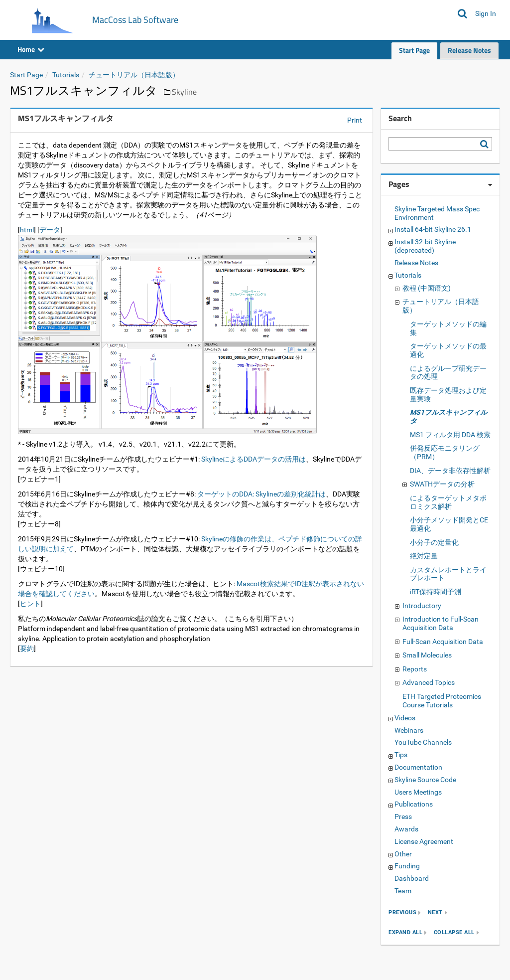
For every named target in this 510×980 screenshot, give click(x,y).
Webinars (409, 730)
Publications (414, 804)
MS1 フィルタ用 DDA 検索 (450, 435)
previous (402, 912)
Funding (407, 866)
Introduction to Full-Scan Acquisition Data (441, 623)
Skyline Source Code (425, 780)
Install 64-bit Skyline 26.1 (433, 229)
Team (403, 891)
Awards (406, 829)
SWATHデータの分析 (442, 484)
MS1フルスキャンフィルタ (448, 416)
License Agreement (424, 841)
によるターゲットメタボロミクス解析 (448, 502)
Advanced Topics (429, 682)
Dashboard (412, 878)
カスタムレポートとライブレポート (448, 574)
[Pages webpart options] (490, 185)
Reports (415, 669)
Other (403, 854)
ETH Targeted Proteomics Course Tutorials (442, 701)
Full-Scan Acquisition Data (443, 642)
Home (31, 49)
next (435, 912)
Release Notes (469, 50)
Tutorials (66, 75)
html (27, 230)
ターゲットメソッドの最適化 (448, 350)
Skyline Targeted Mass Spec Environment (437, 213)
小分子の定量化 (434, 542)
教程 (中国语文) (427, 288)
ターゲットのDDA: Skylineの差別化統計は (261, 494)
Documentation (418, 767)
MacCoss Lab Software (135, 20)
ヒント (30, 604)
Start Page (414, 50)
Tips (401, 755)
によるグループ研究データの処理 (448, 373)
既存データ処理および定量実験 (448, 395)
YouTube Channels (423, 742)
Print (355, 120)
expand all (405, 932)
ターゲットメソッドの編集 (448, 328)
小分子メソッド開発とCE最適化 (449, 524)
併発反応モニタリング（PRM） (445, 452)
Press (403, 817)
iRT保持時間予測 (436, 592)
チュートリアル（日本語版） (134, 75)
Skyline (184, 92)
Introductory (422, 606)
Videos (405, 718)
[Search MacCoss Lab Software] (462, 13)
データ (50, 230)
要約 (27, 649)
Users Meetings (418, 792)
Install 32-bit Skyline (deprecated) (425, 246)
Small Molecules (427, 655)
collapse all (454, 932)
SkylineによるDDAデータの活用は (254, 459)
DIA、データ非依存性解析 (450, 471)
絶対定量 (424, 556)
